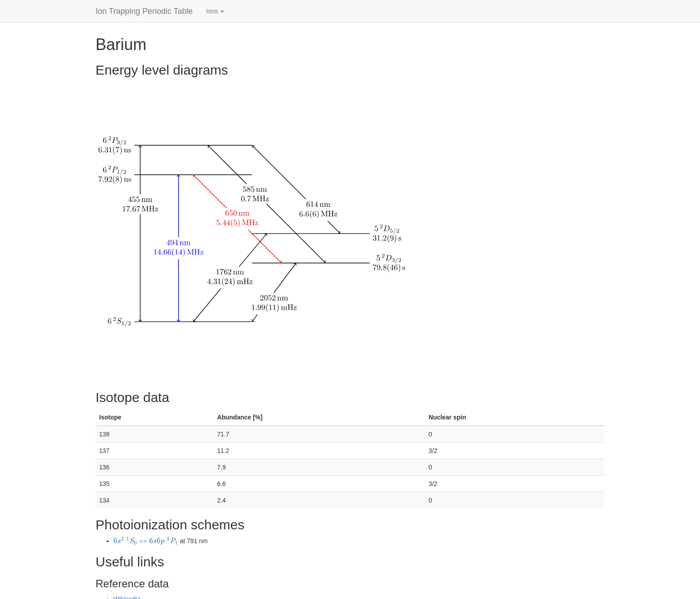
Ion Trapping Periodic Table (144, 11)
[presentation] (146, 541)
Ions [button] (215, 11)
